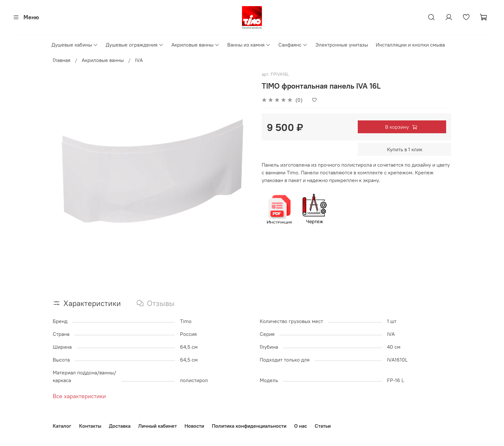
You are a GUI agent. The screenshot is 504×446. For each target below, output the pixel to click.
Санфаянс (293, 45)
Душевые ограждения (135, 45)
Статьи (323, 426)
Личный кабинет (157, 426)
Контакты (90, 426)
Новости (194, 426)
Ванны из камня (249, 45)
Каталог (62, 426)
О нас (301, 426)
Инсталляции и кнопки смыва (410, 45)
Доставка (120, 426)
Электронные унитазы (342, 45)
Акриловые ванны (195, 45)
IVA (139, 60)
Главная (62, 60)
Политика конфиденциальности (249, 426)
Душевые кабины (75, 45)
